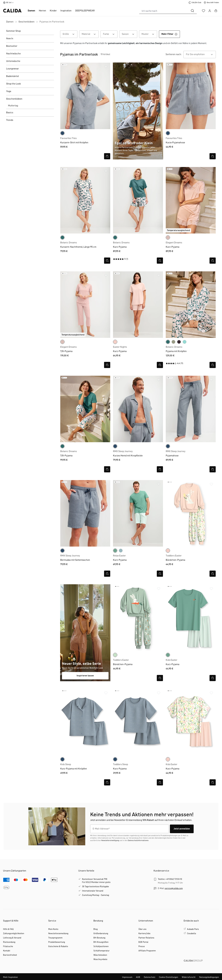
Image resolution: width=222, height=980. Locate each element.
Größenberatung (101, 934)
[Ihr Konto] (210, 11)
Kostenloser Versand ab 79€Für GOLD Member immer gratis (96, 881)
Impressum (127, 977)
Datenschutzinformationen (138, 841)
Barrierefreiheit (10, 955)
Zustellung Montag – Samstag (96, 895)
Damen (31, 11)
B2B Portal (143, 942)
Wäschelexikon (100, 955)
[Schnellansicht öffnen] (107, 156)
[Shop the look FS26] (85, 633)
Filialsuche (8, 946)
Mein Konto (53, 929)
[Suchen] (192, 11)
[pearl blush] (115, 342)
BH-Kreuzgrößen (101, 942)
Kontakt (7, 951)
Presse (142, 946)
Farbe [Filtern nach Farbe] (110, 34)
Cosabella (191, 934)
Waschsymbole (100, 959)
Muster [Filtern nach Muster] (149, 34)
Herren (42, 11)
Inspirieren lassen (85, 676)
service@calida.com (174, 888)
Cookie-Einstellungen (169, 977)
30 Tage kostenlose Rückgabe (95, 887)
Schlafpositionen (101, 946)
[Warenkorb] (216, 11)
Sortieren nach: (174, 54)
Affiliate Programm (147, 951)
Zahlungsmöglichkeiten (14, 934)
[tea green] (173, 342)
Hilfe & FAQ (8, 929)
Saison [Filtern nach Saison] (129, 34)
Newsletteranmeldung (58, 934)
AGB (138, 977)
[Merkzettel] (203, 11)
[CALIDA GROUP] (201, 966)
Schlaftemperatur (101, 951)
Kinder (53, 11)
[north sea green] (62, 237)
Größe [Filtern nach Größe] (70, 34)
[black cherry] (179, 342)
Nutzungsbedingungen (209, 977)
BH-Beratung (99, 938)
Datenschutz (150, 977)
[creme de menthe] (115, 551)
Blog (96, 929)
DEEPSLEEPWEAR (85, 11)
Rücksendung (9, 942)
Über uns (142, 929)
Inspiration (66, 11)
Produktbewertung (57, 942)
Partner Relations (146, 938)
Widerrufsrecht (189, 977)
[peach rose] (168, 237)
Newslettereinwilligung (110, 841)
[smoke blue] (185, 342)
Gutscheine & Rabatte (58, 946)
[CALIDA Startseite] (12, 11)
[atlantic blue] (121, 551)
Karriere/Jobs (144, 934)
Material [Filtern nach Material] (90, 34)
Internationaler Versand (93, 891)
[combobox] (164, 11)
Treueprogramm (55, 938)
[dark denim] (62, 133)
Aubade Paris (193, 929)
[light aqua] (115, 655)
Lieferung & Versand (12, 938)
